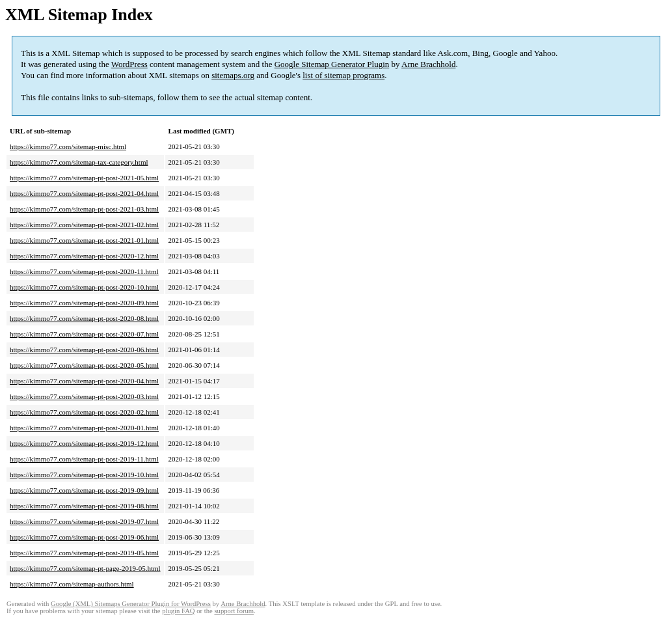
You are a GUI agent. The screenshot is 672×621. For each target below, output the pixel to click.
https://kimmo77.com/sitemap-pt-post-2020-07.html (84, 334)
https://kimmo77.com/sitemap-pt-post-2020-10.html (84, 287)
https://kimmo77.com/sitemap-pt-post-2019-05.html (84, 553)
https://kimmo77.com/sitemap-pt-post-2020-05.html (84, 365)
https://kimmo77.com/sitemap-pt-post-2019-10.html (84, 475)
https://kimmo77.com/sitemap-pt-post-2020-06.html (84, 350)
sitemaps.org (233, 75)
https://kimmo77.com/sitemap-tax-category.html (79, 162)
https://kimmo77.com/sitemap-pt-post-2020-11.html (84, 271)
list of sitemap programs (343, 75)
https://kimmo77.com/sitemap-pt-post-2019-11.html (84, 459)
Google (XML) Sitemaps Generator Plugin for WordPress (131, 604)
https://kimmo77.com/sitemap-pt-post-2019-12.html (84, 443)
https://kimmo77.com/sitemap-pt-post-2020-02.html (84, 412)
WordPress (129, 64)
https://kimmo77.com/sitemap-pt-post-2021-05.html (84, 178)
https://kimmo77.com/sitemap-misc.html (68, 146)
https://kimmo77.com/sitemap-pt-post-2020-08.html (84, 318)
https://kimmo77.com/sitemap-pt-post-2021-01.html (84, 240)
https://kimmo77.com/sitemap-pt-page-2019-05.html (85, 568)
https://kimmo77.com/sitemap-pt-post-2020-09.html (84, 303)
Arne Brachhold (428, 64)
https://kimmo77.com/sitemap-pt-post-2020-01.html (84, 428)
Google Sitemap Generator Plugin (332, 64)
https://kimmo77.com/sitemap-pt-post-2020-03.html (84, 396)
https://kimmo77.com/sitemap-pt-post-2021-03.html (84, 209)
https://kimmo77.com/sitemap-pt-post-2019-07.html (84, 521)
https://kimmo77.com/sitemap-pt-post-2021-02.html (84, 225)
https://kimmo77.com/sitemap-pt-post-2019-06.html (84, 537)
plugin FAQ (178, 611)
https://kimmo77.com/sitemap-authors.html (72, 584)
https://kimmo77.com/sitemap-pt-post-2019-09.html (84, 490)
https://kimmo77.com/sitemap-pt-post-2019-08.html (84, 506)
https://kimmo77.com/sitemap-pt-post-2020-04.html (84, 381)
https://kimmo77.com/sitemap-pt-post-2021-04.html (84, 193)
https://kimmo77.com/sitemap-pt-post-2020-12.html (84, 256)
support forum (234, 611)
